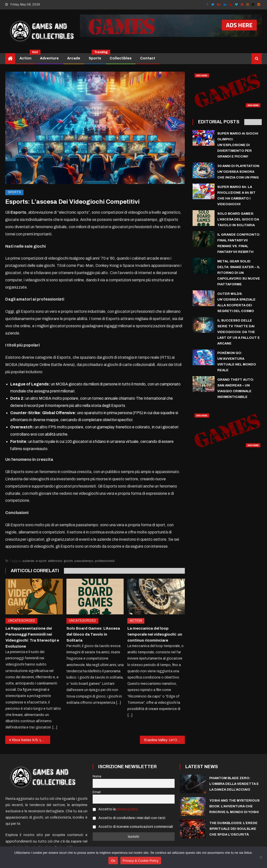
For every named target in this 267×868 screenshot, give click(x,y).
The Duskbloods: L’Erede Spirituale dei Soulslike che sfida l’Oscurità (233, 829)
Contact (148, 58)
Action (27, 57)
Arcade (74, 58)
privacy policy (127, 809)
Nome (97, 776)
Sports (97, 57)
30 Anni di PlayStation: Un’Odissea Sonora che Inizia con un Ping (239, 172)
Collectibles (121, 58)
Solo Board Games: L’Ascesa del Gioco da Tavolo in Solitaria (93, 634)
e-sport (41, 561)
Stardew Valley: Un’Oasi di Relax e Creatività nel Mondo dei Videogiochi (164, 740)
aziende (28, 561)
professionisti (105, 561)
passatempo (84, 561)
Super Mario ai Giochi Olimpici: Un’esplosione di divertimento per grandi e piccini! (238, 145)
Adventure (49, 58)
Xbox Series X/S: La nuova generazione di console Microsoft (31, 740)
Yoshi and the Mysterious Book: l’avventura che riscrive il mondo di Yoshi (234, 806)
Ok (113, 861)
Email (97, 792)
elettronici (55, 561)
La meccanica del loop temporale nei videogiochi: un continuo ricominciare (155, 634)
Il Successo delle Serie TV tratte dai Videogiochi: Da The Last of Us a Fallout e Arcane (239, 332)
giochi (68, 561)
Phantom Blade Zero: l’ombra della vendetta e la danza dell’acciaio (234, 784)
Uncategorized (21, 621)
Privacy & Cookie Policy (141, 861)
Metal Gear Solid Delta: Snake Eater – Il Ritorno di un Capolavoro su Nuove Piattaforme (239, 273)
